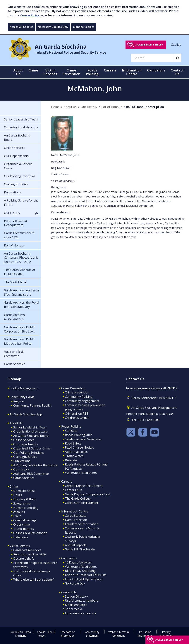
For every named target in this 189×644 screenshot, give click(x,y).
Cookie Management (24, 388)
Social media (73, 609)
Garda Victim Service (27, 550)
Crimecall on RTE (77, 414)
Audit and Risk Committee (31, 474)
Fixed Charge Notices (80, 447)
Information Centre (75, 511)
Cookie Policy (30, 15)
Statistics (71, 431)
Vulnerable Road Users (81, 473)
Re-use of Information (145, 634)
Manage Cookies (84, 27)
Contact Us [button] (177, 72)
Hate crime (21, 537)
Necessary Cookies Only (53, 27)
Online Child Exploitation (30, 533)
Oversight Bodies (25, 457)
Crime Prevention (73, 388)
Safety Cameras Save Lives (83, 439)
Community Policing (79, 397)
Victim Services (20, 546)
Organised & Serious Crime (32, 448)
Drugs (18, 495)
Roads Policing (71, 426)
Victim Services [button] (50, 72)
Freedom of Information (82, 524)
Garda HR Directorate (80, 549)
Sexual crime (22, 503)
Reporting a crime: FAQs (30, 554)
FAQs (51, 632)
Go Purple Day (75, 583)
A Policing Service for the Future (35, 465)
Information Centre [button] (132, 72)
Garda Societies (24, 478)
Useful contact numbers (82, 601)
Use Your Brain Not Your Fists (86, 575)
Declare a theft (24, 559)
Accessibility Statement (92, 634)
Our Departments (26, 444)
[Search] (152, 58)
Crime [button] (33, 70)
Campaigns (69, 558)
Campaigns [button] (156, 70)
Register (19, 401)
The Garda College (78, 498)
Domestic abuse (24, 491)
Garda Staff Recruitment (82, 503)
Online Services (24, 440)
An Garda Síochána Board (31, 436)
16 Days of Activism (78, 562)
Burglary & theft (25, 499)
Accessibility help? (149, 44)
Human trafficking (26, 508)
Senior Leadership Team (30, 427)
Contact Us (69, 592)
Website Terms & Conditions (119, 634)
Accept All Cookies (21, 27)
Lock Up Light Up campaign (84, 579)
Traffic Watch (74, 456)
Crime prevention (77, 392)
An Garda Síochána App (26, 414)
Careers (67, 482)
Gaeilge (176, 44)
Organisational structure (30, 431)
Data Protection (76, 520)
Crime (14, 486)
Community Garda (22, 397)
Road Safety (73, 443)
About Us (70, 107)
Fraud (17, 516)
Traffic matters (24, 529)
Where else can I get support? (34, 580)
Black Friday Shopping (80, 571)
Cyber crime (22, 524)
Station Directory (77, 596)
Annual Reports (76, 545)
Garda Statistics (76, 516)
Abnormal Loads (76, 452)
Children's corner (77, 418)
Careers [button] (110, 70)
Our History (89, 107)
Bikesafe (71, 460)
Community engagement (82, 401)
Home (55, 107)
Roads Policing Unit (78, 435)
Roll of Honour (112, 107)
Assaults (19, 512)
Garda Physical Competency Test (87, 494)
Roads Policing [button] (92, 72)
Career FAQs (74, 490)
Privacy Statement (166, 634)
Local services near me (81, 613)
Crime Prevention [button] (71, 72)
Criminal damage (25, 520)
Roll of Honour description (145, 107)
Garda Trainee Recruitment (84, 486)
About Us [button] (18, 72)
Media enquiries (76, 605)
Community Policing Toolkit (32, 405)
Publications (22, 461)
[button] (37, 213)
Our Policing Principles (29, 453)
